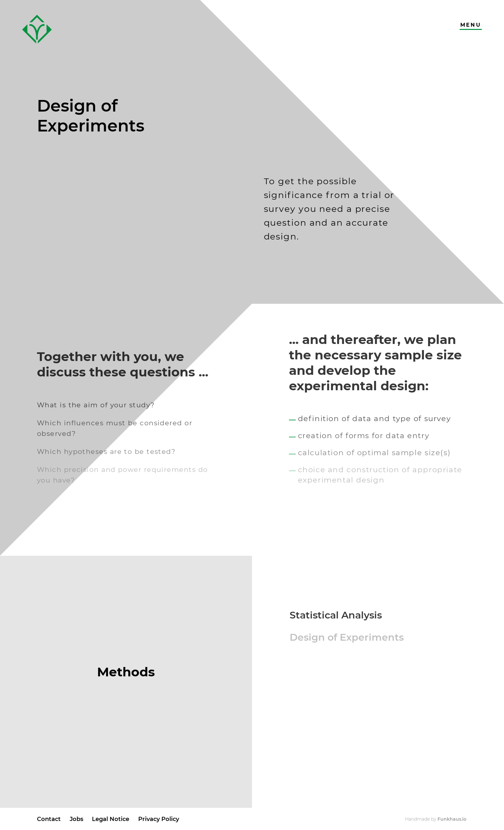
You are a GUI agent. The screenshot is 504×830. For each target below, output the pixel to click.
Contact (49, 819)
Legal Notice (111, 819)
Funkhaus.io (452, 819)
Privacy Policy (159, 819)
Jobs (76, 819)
